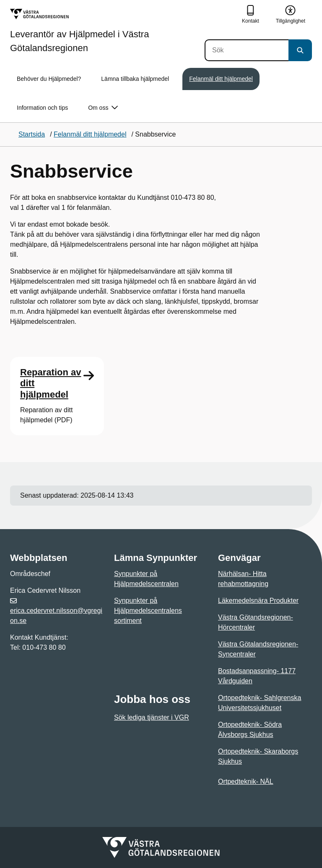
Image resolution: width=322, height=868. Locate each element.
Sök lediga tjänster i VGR (152, 717)
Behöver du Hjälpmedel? (49, 79)
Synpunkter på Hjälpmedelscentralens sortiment (148, 611)
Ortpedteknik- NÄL (246, 781)
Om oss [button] (103, 108)
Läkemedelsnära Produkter (258, 601)
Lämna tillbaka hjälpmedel (135, 79)
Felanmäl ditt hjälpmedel (221, 79)
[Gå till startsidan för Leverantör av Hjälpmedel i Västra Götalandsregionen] (107, 31)
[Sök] (247, 50)
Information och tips (42, 108)
